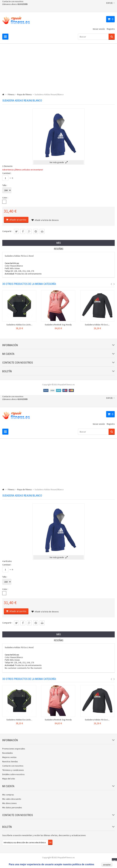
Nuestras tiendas (10, 761)
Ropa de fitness (25, 94)
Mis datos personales (12, 807)
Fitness (11, 94)
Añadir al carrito (18, 220)
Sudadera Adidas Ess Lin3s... (19, 325)
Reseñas (59, 249)
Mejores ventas (9, 757)
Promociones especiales (14, 749)
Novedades (8, 753)
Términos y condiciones (13, 770)
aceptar (107, 865)
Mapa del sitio (9, 779)
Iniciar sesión (99, 29)
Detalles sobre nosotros (13, 774)
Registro (111, 29)
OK (50, 842)
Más (59, 243)
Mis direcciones (9, 803)
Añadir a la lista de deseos (45, 220)
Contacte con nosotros (13, 1)
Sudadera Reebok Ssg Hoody (58, 325)
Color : (5, 198)
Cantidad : (7, 173)
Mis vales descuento (12, 799)
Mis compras (8, 795)
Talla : (5, 185)
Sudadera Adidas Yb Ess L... (97, 325)
